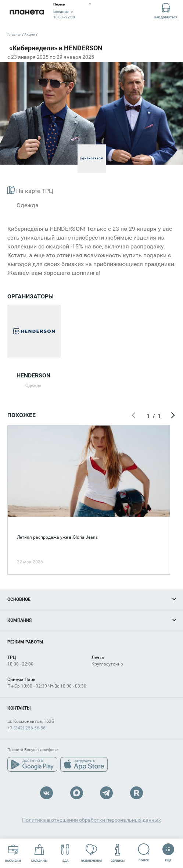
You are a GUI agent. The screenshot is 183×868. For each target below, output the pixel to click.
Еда (65, 853)
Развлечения (91, 853)
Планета (27, 12)
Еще (168, 850)
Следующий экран (172, 416)
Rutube (137, 793)
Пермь (59, 4)
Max (77, 793)
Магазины (39, 853)
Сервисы (118, 853)
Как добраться (166, 10)
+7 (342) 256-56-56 (26, 728)
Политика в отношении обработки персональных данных (91, 820)
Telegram (106, 793)
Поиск (144, 853)
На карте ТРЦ (30, 190)
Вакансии (13, 853)
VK (46, 793)
